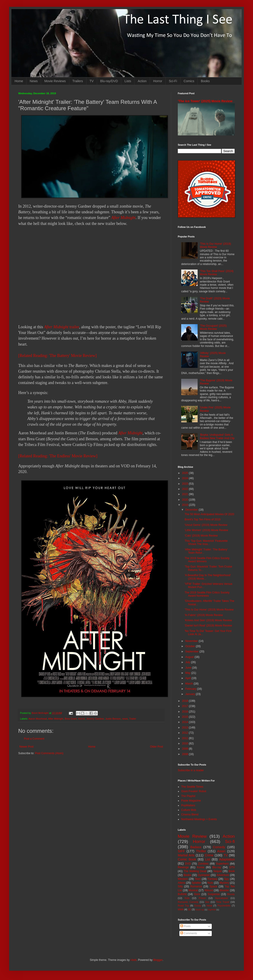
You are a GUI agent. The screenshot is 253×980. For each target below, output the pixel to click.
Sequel (217, 871)
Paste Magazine (191, 801)
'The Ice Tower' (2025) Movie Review (205, 101)
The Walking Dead (195, 871)
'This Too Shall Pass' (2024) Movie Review (217, 273)
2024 (186, 478)
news (125, 719)
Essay (198, 906)
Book (232, 871)
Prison (202, 898)
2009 (186, 749)
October (191, 646)
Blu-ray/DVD (109, 81)
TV (92, 81)
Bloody (231, 894)
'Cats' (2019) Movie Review (201, 536)
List (208, 859)
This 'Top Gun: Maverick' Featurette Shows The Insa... (206, 542)
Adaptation (227, 859)
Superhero (222, 864)
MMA (181, 909)
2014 (186, 722)
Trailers (78, 81)
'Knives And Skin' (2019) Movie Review (208, 620)
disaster (224, 890)
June (189, 668)
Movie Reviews (55, 81)
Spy (227, 879)
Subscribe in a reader (191, 770)
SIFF (181, 851)
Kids (187, 898)
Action (142, 81)
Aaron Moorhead (38, 719)
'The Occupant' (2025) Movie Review (213, 327)
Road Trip (183, 906)
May (188, 673)
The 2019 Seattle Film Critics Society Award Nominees (207, 594)
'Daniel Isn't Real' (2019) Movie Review (208, 626)
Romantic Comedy (188, 902)
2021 (186, 494)
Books (205, 81)
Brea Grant (71, 719)
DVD (188, 864)
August (190, 657)
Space (213, 886)
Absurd (209, 890)
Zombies (203, 864)
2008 (186, 754)
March (190, 684)
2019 (186, 505)
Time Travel (223, 902)
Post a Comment (34, 739)
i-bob (133, 960)
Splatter (196, 883)
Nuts (210, 883)
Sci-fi (230, 841)
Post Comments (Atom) (49, 753)
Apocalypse (222, 898)
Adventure (223, 875)
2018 (186, 701)
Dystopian (204, 875)
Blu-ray (217, 867)
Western (183, 879)
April (188, 678)
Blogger (158, 960)
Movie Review (192, 836)
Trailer (133, 719)
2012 (186, 733)
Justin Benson (113, 719)
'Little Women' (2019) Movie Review (206, 530)
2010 (186, 743)
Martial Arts (186, 855)
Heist (209, 906)
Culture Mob (189, 810)
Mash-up (200, 910)
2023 (186, 484)
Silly (180, 886)
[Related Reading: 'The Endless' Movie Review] (58, 456)
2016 (186, 712)
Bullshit (182, 894)
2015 (186, 717)
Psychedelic (224, 906)
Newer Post (26, 747)
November (192, 641)
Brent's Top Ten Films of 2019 (203, 519)
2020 (186, 500)
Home (19, 81)
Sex (207, 902)
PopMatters (188, 805)
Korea (201, 867)
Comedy (219, 847)
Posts (185, 926)
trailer (62, 327)
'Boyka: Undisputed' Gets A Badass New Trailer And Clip (217, 436)
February (191, 689)
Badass (196, 847)
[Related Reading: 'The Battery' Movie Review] (57, 356)
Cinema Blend (190, 815)
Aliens (182, 883)
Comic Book (187, 859)
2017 (186, 706)
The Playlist (188, 796)
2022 (186, 489)
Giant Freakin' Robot (194, 791)
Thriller (201, 851)
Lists (128, 81)
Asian (221, 851)
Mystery (224, 883)
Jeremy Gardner (95, 719)
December (192, 510)
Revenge (183, 867)
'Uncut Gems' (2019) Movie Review (206, 525)
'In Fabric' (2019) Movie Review (204, 615)
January (191, 694)
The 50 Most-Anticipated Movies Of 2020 (209, 514)
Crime (209, 855)
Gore (197, 894)
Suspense (214, 894)
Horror (158, 81)
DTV (232, 867)
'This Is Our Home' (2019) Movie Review (216, 245)
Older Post (156, 747)
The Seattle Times (192, 787)
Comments (189, 933)
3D (189, 909)
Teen (198, 879)
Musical (193, 890)
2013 (186, 728)
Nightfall (212, 910)
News (34, 81)
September (192, 652)
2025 (186, 473)
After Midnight (123, 218)
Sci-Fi (173, 81)
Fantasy (213, 879)
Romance (196, 886)
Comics (189, 81)
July (188, 662)
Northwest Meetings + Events (199, 819)
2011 (186, 738)
